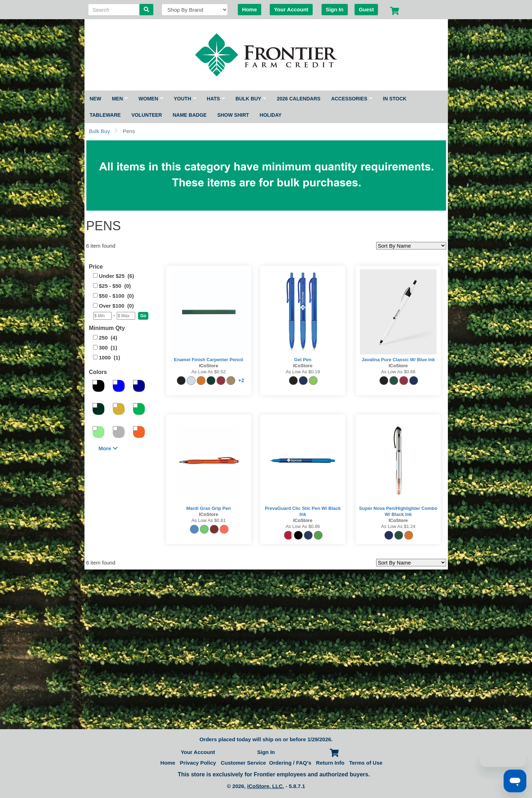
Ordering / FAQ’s (290, 763)
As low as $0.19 (303, 372)
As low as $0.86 (303, 526)
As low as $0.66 (398, 372)
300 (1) (108, 348)
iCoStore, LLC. (265, 786)
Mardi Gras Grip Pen (209, 508)
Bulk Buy (251, 99)
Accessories (352, 99)
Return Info (330, 763)
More (108, 448)
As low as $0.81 (209, 520)
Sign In (335, 9)
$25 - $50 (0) (115, 286)
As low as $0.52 (209, 372)
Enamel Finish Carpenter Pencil (209, 360)
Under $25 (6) (117, 276)
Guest (366, 9)
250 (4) (108, 338)
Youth (185, 99)
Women (151, 99)
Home (249, 9)
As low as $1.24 (398, 526)
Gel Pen (303, 360)
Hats (216, 99)
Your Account (291, 9)
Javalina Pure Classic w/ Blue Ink (398, 360)
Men (120, 99)
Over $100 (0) (116, 306)
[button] (143, 316)
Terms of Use (366, 763)
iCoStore (208, 366)
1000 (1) (110, 357)
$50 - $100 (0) (116, 296)
